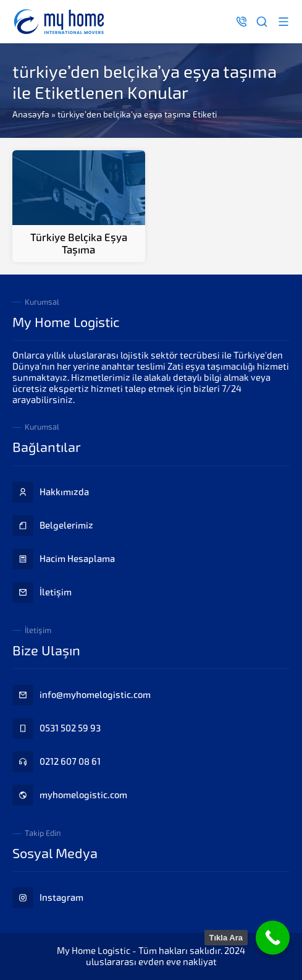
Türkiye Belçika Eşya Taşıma (79, 244)
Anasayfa (31, 114)
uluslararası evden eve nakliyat (151, 962)
